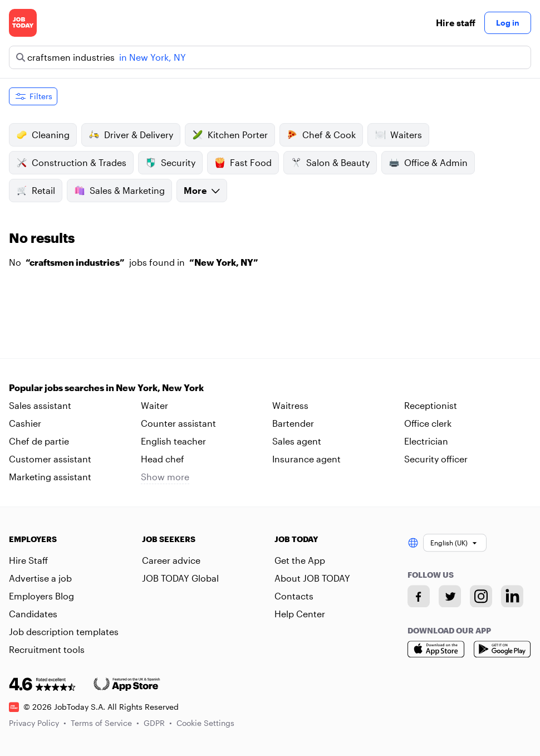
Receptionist (431, 405)
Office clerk (428, 423)
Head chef (163, 459)
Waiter (154, 405)
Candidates (33, 614)
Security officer (436, 459)
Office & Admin (428, 163)
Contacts (294, 596)
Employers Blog (41, 596)
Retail (36, 191)
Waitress (290, 405)
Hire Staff (28, 560)
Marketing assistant (50, 477)
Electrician (426, 441)
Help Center (300, 614)
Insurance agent (306, 459)
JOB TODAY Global (180, 578)
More (202, 190)
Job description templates (64, 631)
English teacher (173, 441)
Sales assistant (40, 405)
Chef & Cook (321, 135)
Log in (508, 23)
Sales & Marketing (119, 191)
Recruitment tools (47, 649)
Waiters (398, 135)
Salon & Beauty (330, 163)
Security (170, 163)
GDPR (158, 723)
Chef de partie (39, 441)
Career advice (171, 560)
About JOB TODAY (312, 578)
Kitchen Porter (230, 135)
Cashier (25, 423)
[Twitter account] (450, 596)
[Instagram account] (481, 596)
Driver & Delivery (131, 135)
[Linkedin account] (512, 596)
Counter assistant (178, 423)
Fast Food (243, 163)
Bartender (293, 423)
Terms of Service (105, 723)
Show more (165, 477)
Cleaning (43, 135)
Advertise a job (40, 578)
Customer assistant (50, 459)
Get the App (300, 560)
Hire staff (456, 23)
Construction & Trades (71, 163)
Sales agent (297, 441)
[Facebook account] (419, 596)
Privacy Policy (38, 723)
